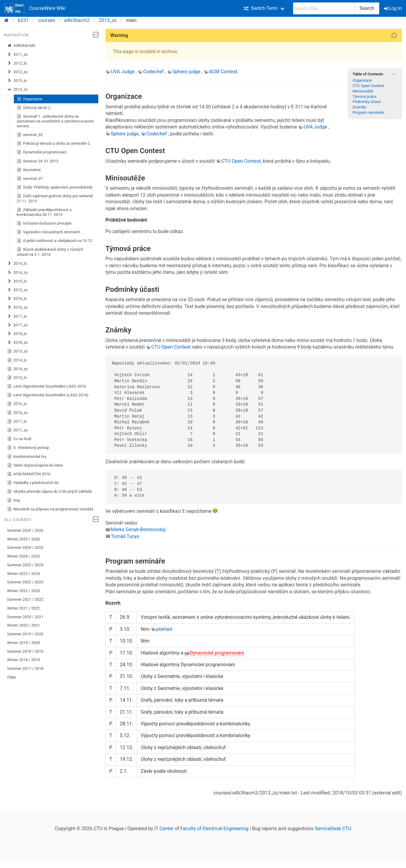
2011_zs (17, 55)
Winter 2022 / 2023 (24, 591)
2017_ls (17, 316)
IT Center (164, 829)
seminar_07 (30, 179)
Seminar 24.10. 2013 (38, 161)
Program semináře (368, 112)
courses (46, 20)
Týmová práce (365, 97)
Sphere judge (187, 72)
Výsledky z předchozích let (33, 483)
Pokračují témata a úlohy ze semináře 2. (54, 144)
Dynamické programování (42, 152)
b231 (23, 20)
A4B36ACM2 (21, 46)
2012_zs (17, 72)
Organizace (30, 99)
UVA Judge (123, 72)
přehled (164, 629)
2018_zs (17, 343)
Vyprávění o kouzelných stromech (49, 232)
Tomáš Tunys (125, 536)
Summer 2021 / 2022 (25, 599)
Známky (359, 107)
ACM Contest (223, 72)
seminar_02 (30, 135)
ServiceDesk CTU (333, 829)
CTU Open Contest (368, 86)
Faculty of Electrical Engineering (214, 829)
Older (12, 677)
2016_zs (17, 307)
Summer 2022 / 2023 (25, 582)
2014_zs (17, 273)
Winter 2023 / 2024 (24, 574)
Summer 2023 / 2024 (25, 565)
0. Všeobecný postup (28, 448)
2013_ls (17, 81)
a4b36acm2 (77, 20)
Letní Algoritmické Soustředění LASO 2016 (47, 386)
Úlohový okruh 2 (34, 108)
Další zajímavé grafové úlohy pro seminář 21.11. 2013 (55, 198)
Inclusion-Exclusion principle (44, 223)
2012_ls (17, 63)
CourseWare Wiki (35, 8)
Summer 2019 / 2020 (25, 634)
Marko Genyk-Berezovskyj (138, 529)
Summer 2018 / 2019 (25, 651)
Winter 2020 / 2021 (24, 625)
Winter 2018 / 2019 (24, 660)
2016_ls (17, 299)
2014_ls (17, 264)
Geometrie (29, 170)
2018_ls (17, 334)
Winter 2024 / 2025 (24, 556)
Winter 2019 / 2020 (24, 643)
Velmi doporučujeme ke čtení (35, 465)
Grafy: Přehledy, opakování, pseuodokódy (55, 187)
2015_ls (17, 281)
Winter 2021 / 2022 (24, 608)
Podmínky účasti (367, 102)
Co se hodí (19, 439)
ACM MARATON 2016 (29, 474)
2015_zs (17, 290)
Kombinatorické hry (27, 457)
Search (367, 8)
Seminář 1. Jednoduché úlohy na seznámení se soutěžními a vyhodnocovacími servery (55, 121)
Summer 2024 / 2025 (25, 547)
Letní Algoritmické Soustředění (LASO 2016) (48, 395)
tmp (14, 501)
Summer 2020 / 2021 (25, 617)
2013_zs (108, 20)
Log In (393, 8)
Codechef (154, 72)
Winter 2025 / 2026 (24, 539)
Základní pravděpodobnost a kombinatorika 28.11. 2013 (44, 212)
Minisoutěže (363, 91)
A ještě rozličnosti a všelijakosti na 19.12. (55, 241)
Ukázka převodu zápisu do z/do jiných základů (50, 491)
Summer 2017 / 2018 (25, 668)
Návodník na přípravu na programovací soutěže (50, 509)
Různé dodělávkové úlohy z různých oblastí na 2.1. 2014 (50, 252)
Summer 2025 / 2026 (25, 530)
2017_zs (17, 325)
